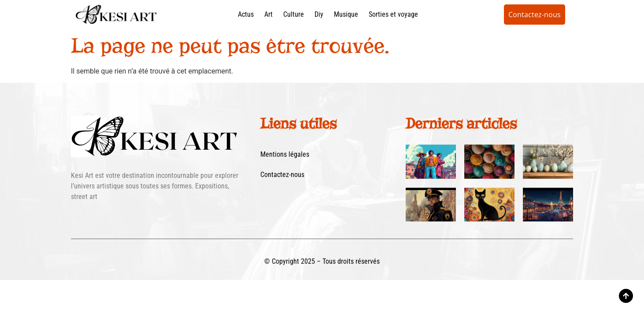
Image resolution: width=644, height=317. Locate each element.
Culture (294, 14)
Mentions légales (285, 154)
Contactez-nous (282, 175)
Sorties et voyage (393, 14)
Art (268, 14)
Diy (319, 14)
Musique (346, 14)
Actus (246, 14)
